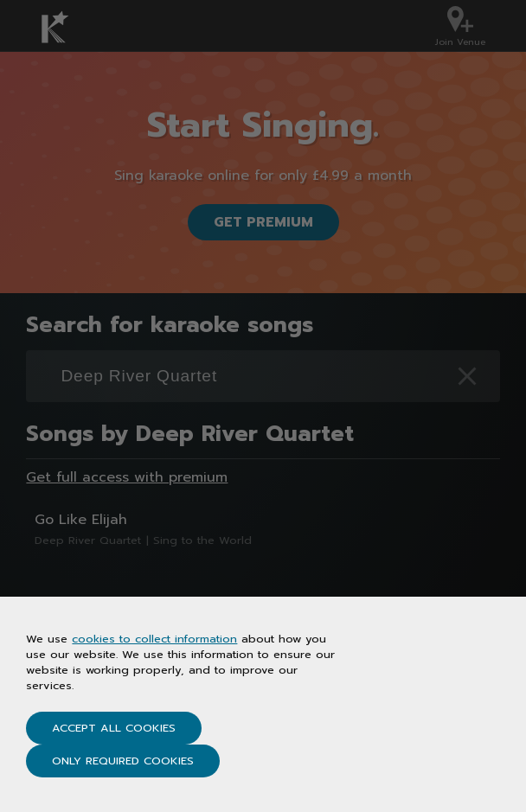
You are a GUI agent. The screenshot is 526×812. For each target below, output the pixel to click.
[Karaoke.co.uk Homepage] (66, 27)
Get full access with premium (127, 477)
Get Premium (263, 222)
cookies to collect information (154, 639)
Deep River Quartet (88, 540)
